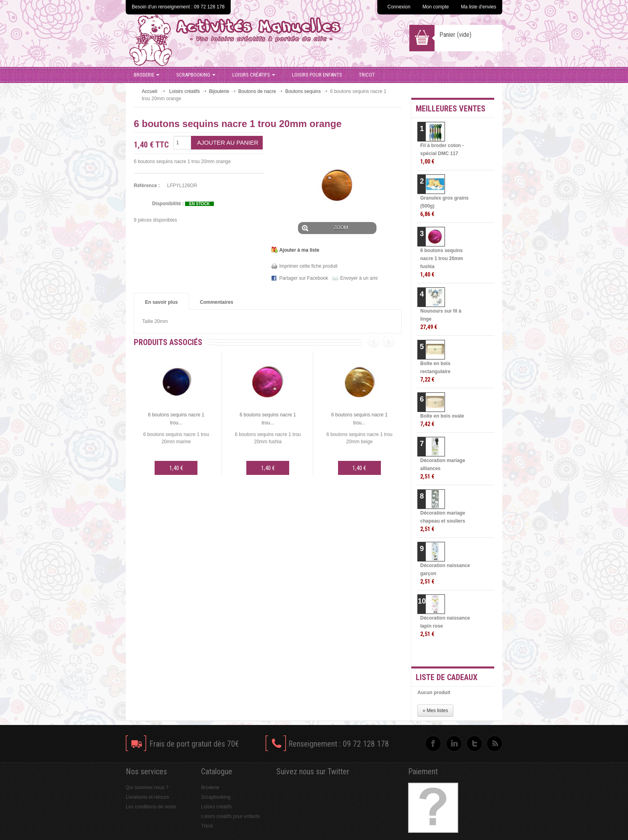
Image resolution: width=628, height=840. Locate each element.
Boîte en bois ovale (442, 420)
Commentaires (216, 302)
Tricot (367, 75)
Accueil (150, 91)
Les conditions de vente (151, 807)
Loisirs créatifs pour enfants (230, 816)
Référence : (147, 186)
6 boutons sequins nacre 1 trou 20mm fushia (442, 263)
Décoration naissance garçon (445, 574)
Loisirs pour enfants (317, 75)
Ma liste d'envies (479, 7)
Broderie (147, 75)
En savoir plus (161, 302)
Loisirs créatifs (254, 75)
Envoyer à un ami (359, 278)
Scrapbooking (196, 75)
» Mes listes (435, 711)
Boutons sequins (303, 91)
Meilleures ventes (451, 109)
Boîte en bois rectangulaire (435, 372)
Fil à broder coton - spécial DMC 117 (442, 154)
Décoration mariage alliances (443, 469)
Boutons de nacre (257, 91)
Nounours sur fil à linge (441, 319)
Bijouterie (219, 91)
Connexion (399, 7)
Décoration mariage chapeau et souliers (443, 521)
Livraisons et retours (147, 797)
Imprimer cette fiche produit (308, 266)
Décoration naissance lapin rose (445, 626)
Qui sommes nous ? (147, 787)
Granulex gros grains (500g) (444, 206)
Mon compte (436, 7)
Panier (455, 35)
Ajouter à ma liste (299, 250)
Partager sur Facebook (304, 278)
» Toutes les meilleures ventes (462, 653)
